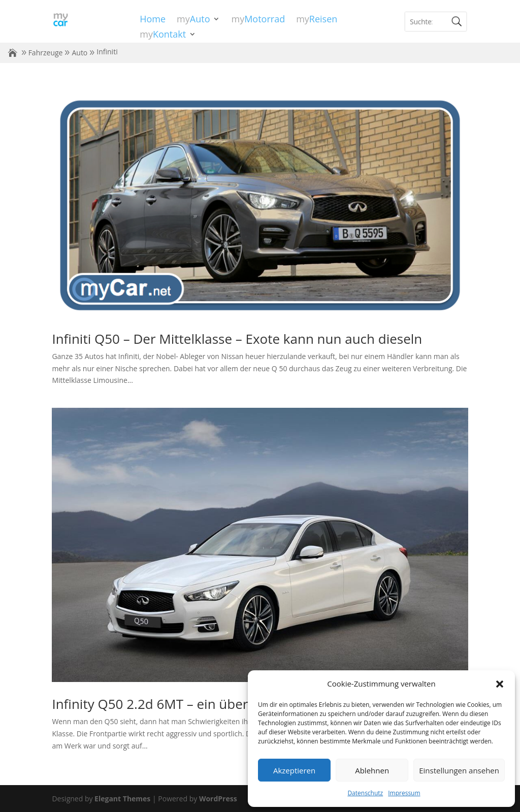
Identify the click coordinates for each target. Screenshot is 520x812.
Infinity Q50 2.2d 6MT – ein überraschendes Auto (201, 704)
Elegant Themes (122, 799)
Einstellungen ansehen (459, 770)
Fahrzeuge (46, 53)
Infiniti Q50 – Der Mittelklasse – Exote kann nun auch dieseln (237, 339)
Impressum (404, 793)
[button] (500, 684)
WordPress (218, 799)
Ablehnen (372, 770)
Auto (79, 53)
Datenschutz (365, 793)
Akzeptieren (294, 770)
